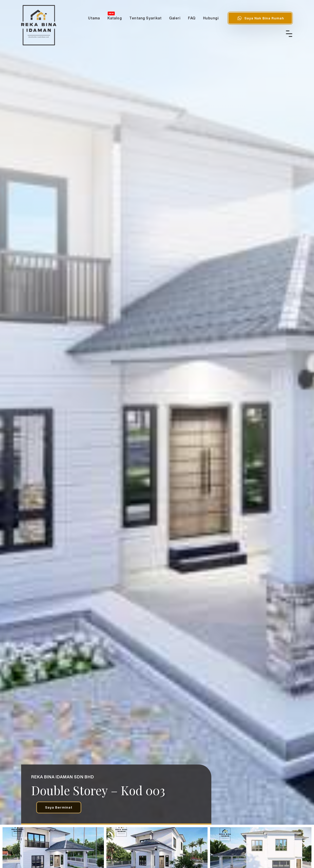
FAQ (192, 18)
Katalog (115, 16)
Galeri (175, 18)
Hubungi (211, 18)
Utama (94, 18)
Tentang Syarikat (145, 18)
